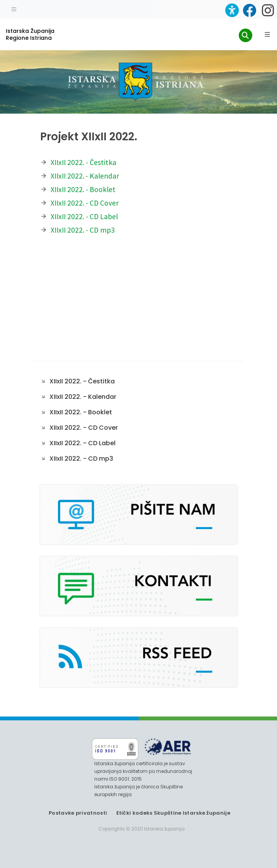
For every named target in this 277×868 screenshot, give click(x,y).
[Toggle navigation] (14, 9)
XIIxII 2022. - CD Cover (85, 203)
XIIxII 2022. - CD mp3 (83, 230)
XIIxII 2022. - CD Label (84, 216)
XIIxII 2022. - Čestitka (83, 162)
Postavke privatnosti (78, 813)
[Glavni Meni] (267, 34)
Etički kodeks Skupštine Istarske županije (173, 813)
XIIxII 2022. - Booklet (83, 189)
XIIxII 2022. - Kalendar (85, 176)
